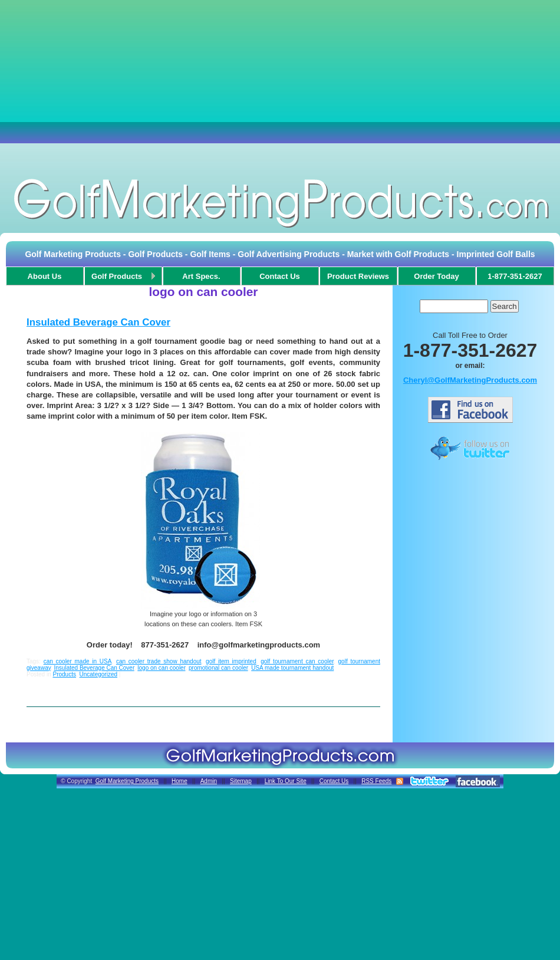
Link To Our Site (286, 781)
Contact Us (334, 781)
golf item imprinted (231, 661)
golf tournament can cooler (297, 661)
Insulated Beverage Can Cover (98, 322)
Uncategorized (98, 674)
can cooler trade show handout (159, 661)
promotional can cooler (218, 668)
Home (179, 781)
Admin (209, 781)
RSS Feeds (376, 781)
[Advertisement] (280, 86)
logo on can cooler (161, 668)
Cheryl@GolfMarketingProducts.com (470, 380)
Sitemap (241, 781)
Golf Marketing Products (127, 781)
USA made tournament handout (292, 668)
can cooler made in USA (78, 661)
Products (64, 674)
